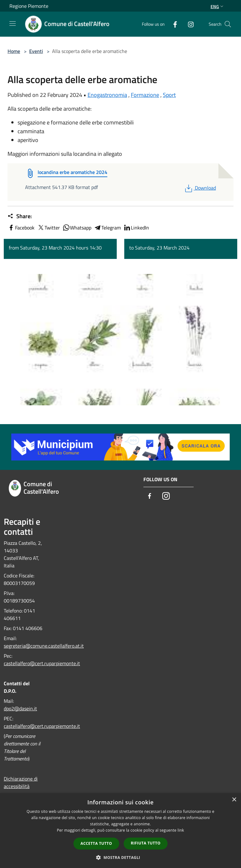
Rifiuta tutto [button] (146, 843)
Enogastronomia (107, 95)
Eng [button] (218, 6)
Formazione (145, 95)
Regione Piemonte (29, 6)
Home (14, 51)
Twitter (48, 228)
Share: (20, 216)
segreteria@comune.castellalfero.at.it (44, 646)
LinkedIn (136, 228)
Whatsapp (77, 228)
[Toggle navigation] (13, 24)
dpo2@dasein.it (20, 708)
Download (200, 188)
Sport (169, 95)
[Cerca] (228, 24)
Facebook (21, 228)
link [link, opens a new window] (181, 830)
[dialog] (120, 831)
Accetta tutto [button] (96, 843)
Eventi (36, 51)
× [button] (234, 800)
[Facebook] (173, 24)
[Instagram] (188, 24)
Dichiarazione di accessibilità (21, 782)
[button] (120, 857)
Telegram (107, 228)
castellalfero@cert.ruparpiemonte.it (42, 663)
